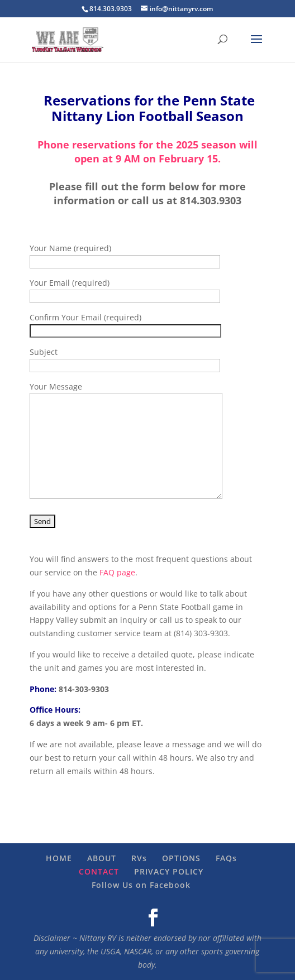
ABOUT (102, 858)
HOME (59, 858)
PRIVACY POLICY (169, 871)
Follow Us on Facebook (141, 885)
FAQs (226, 858)
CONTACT (99, 871)
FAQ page (117, 572)
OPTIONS (181, 858)
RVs (139, 858)
